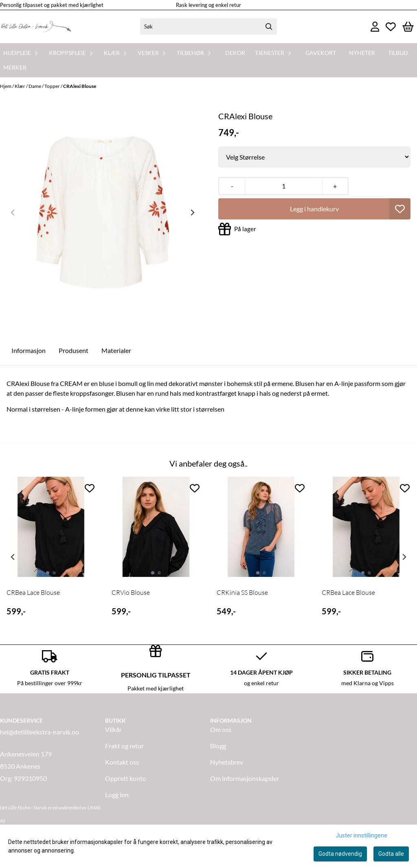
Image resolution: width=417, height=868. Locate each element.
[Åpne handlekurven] (408, 27)
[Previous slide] (13, 213)
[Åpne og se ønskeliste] (391, 27)
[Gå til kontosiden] (375, 27)
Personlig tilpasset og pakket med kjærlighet (52, 5)
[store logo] (36, 27)
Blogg (218, 746)
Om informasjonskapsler (245, 778)
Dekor (235, 53)
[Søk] (208, 26)
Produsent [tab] (74, 350)
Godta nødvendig (340, 854)
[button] (400, 209)
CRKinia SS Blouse (242, 592)
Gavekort (321, 53)
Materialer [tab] (116, 350)
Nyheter (362, 53)
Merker (15, 67)
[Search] (269, 26)
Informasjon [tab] (29, 350)
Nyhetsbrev (227, 762)
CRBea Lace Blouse (33, 592)
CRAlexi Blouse (80, 86)
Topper (53, 86)
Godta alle (391, 854)
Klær (20, 86)
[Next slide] (192, 213)
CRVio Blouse (131, 592)
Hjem (6, 86)
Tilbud (398, 53)
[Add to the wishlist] (90, 488)
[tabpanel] (51, 554)
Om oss (221, 729)
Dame (35, 86)
